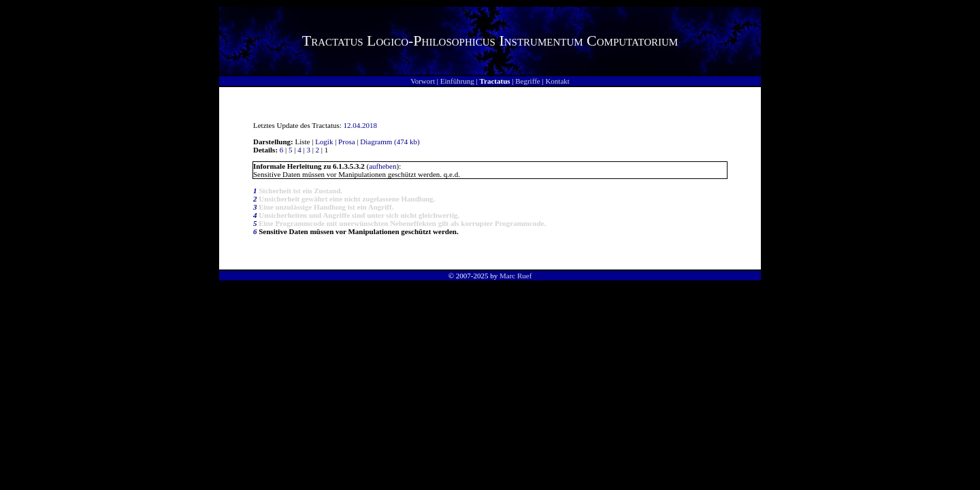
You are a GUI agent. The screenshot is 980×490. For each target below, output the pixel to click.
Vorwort (423, 81)
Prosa (346, 142)
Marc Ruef (516, 276)
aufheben (382, 166)
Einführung (457, 81)
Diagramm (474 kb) (390, 142)
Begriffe (527, 81)
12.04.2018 (361, 125)
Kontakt (557, 81)
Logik (324, 142)
